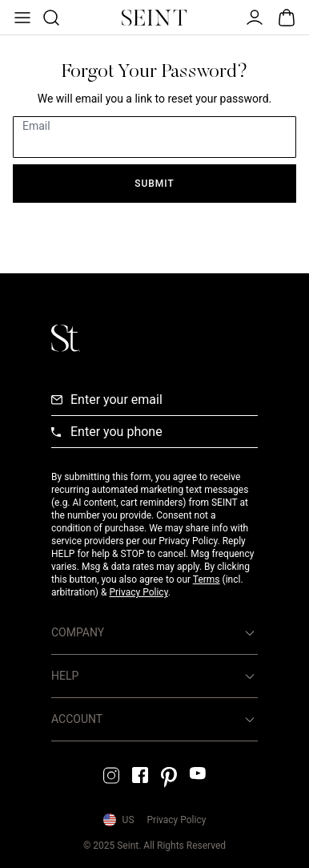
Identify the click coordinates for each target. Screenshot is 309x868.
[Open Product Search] (50, 18)
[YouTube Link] (198, 773)
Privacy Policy (138, 592)
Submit (154, 184)
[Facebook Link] (140, 775)
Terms (207, 579)
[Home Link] (154, 18)
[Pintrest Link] (169, 777)
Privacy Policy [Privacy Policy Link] (177, 820)
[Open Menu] (21, 18)
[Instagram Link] (111, 775)
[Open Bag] (287, 18)
